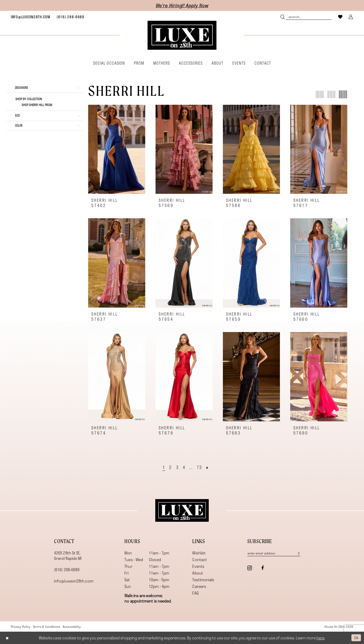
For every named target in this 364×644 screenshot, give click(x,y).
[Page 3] (177, 467)
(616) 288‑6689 (67, 569)
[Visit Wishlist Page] (340, 17)
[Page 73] (199, 467)
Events (198, 566)
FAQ (195, 593)
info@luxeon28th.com (74, 581)
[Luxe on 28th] (182, 510)
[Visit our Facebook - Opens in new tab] (262, 568)
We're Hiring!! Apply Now (182, 5)
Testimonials (203, 579)
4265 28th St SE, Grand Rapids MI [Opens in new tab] (68, 555)
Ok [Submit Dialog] (356, 638)
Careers (199, 586)
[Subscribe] (299, 553)
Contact (200, 559)
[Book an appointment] (31, 17)
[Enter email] (275, 553)
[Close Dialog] (8, 638)
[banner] (182, 35)
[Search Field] (306, 17)
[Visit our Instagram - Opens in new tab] (250, 568)
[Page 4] (184, 467)
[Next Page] (208, 467)
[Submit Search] (283, 17)
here (320, 638)
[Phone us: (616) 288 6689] (70, 17)
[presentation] (117, 149)
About (198, 573)
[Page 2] (170, 467)
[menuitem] (31, 17)
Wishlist (199, 553)
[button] (351, 17)
